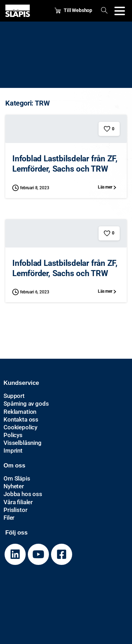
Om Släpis (17, 478)
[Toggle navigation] (120, 11)
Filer (9, 518)
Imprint (13, 451)
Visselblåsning (23, 443)
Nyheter (14, 486)
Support (14, 396)
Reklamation (20, 412)
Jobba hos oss (23, 494)
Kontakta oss (21, 419)
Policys (13, 435)
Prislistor (15, 510)
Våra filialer (18, 502)
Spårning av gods (26, 404)
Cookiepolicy (20, 427)
